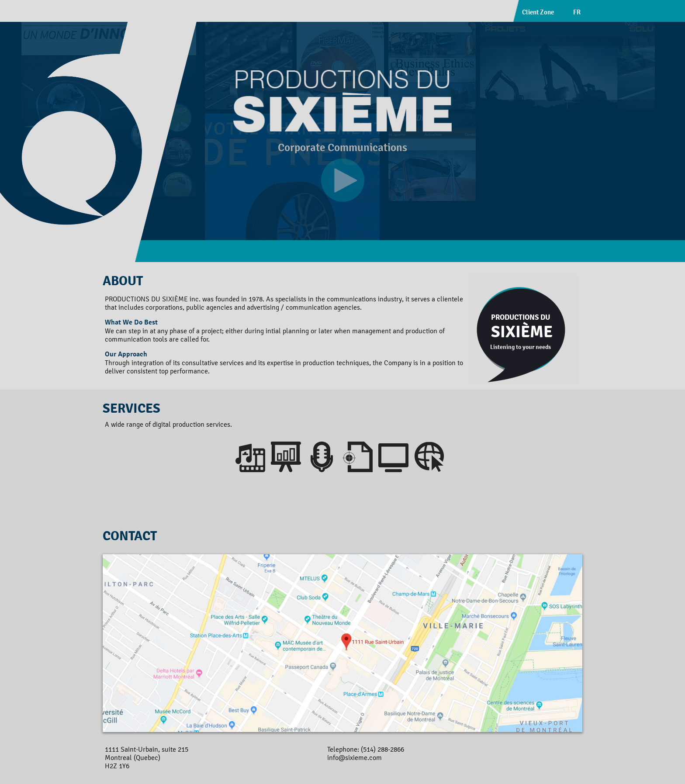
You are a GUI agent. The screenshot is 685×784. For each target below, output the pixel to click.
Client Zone (538, 12)
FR (577, 12)
